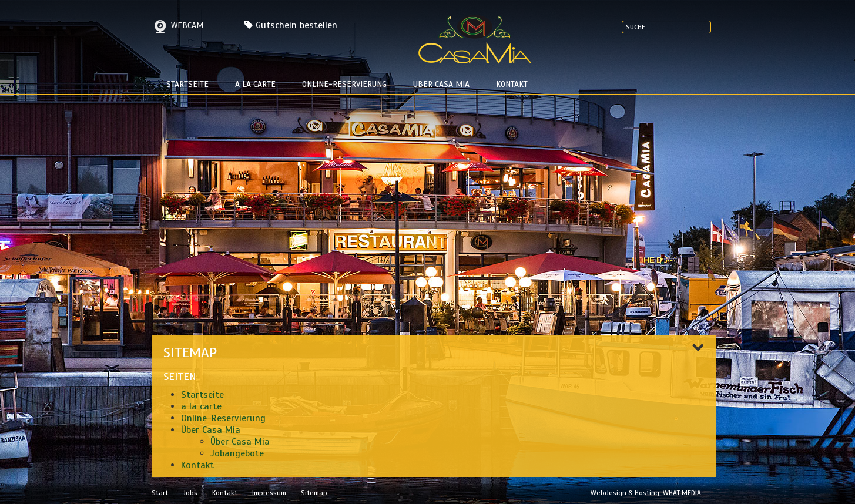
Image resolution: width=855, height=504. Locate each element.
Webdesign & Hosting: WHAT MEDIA (646, 493)
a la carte (255, 84)
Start (160, 493)
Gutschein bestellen (296, 25)
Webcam (177, 26)
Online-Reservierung (344, 84)
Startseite (187, 84)
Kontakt (512, 84)
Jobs (190, 493)
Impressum (269, 493)
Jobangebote (237, 453)
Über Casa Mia (441, 84)
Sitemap (314, 493)
